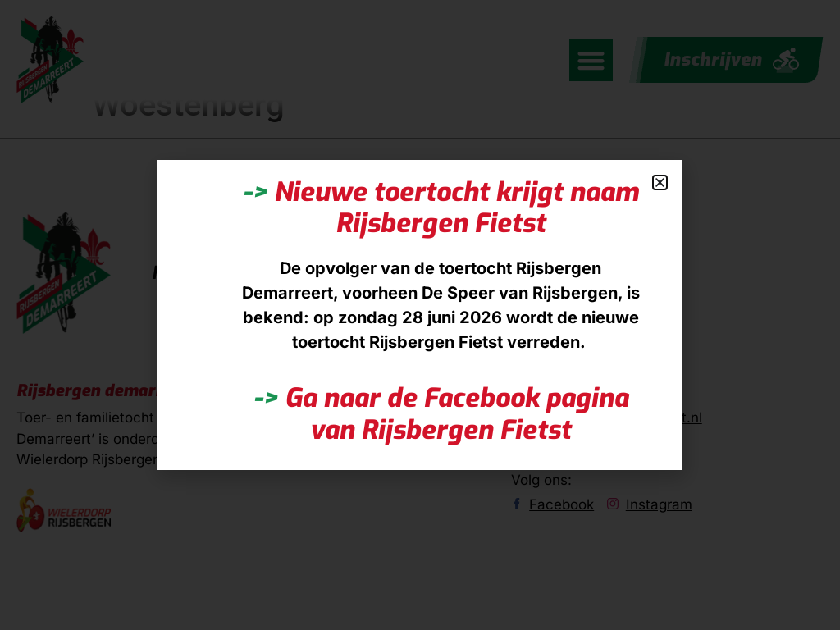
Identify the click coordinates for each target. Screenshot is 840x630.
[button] (660, 183)
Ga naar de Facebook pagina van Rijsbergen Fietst (441, 413)
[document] (420, 315)
